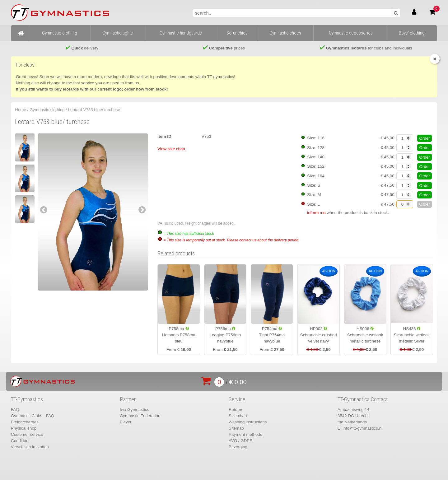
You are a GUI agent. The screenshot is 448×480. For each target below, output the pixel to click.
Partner (128, 399)
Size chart (238, 416)
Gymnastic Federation (140, 416)
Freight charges (198, 223)
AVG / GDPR (241, 441)
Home (21, 110)
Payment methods (245, 434)
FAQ (15, 410)
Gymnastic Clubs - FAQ (33, 416)
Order (425, 138)
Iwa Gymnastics (134, 410)
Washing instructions (248, 422)
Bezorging (238, 447)
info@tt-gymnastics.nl (362, 428)
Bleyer (126, 422)
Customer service (27, 434)
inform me (316, 213)
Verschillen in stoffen (30, 447)
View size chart (171, 149)
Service (237, 399)
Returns (236, 410)
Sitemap (236, 428)
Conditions (21, 441)
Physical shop (24, 428)
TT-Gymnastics (27, 399)
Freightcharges (25, 422)
